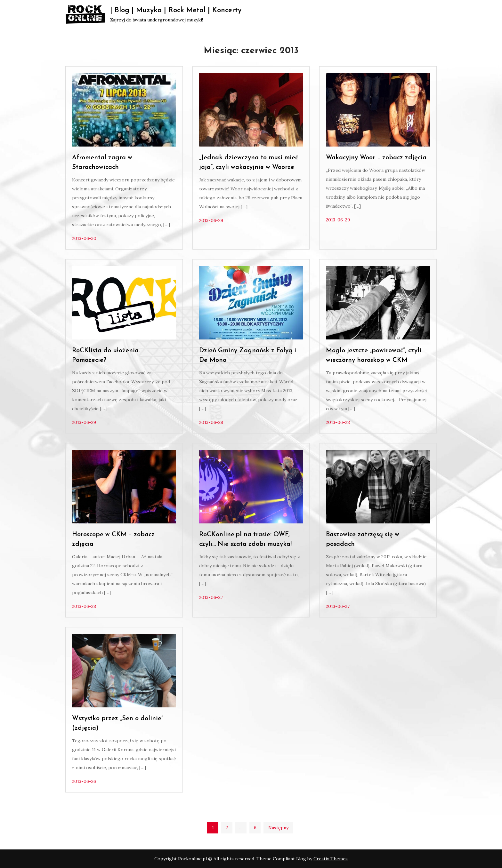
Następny (278, 828)
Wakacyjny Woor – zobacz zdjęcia (376, 158)
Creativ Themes (331, 859)
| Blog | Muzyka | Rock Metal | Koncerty (176, 10)
